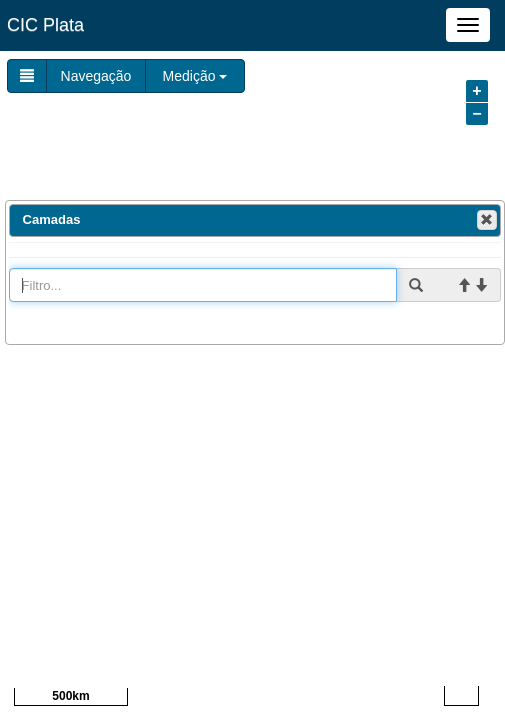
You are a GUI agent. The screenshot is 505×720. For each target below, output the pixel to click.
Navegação (96, 76)
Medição (195, 76)
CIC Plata (45, 25)
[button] (487, 220)
